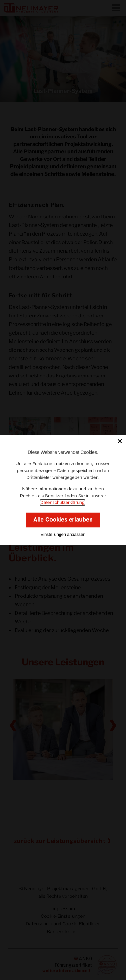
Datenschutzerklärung (62, 503)
